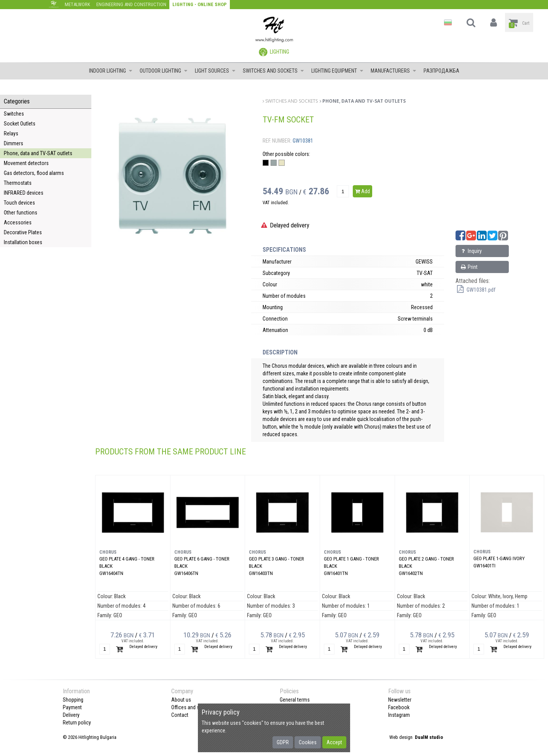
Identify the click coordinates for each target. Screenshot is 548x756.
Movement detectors (26, 163)
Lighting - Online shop (200, 4)
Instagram (399, 715)
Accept (334, 742)
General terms (295, 700)
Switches (14, 114)
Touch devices (19, 203)
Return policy (77, 723)
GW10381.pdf (476, 290)
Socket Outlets (20, 124)
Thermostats (18, 183)
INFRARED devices (24, 193)
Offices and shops (191, 707)
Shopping (73, 700)
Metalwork (77, 4)
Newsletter (400, 700)
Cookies (308, 742)
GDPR (283, 742)
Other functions (21, 213)
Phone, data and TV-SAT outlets (38, 153)
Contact (180, 715)
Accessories (18, 222)
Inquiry (471, 251)
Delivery (71, 715)
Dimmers (14, 143)
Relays (11, 133)
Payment (72, 707)
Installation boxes (23, 242)
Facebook (399, 707)
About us (181, 700)
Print (469, 267)
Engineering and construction (131, 4)
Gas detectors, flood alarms (34, 173)
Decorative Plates (23, 232)
